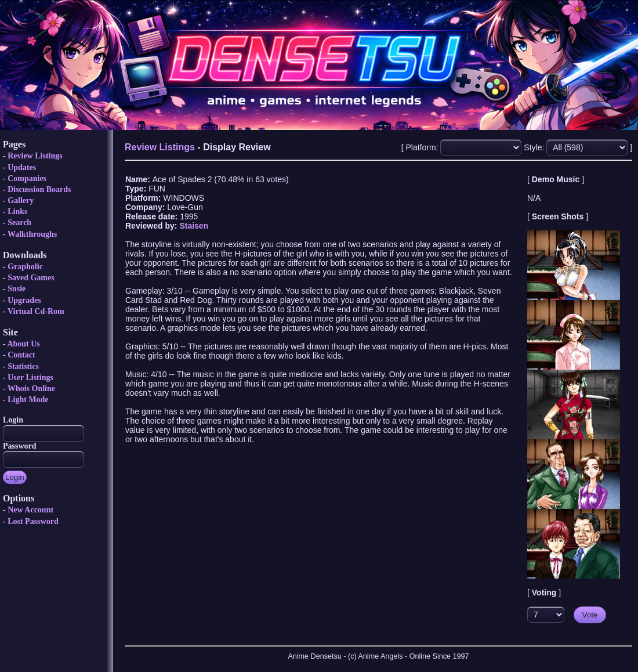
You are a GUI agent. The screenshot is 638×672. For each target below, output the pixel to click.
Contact (21, 355)
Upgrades (24, 300)
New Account (30, 510)
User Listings (30, 377)
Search (19, 223)
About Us (23, 344)
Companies (27, 178)
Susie (17, 289)
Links (17, 212)
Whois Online (31, 389)
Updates (22, 167)
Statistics (23, 366)
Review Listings (35, 156)
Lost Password (33, 521)
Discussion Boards (39, 189)
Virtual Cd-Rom (36, 311)
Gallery (21, 200)
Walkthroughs (32, 234)
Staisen (194, 226)
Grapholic (25, 267)
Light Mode (28, 400)
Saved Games (31, 278)
